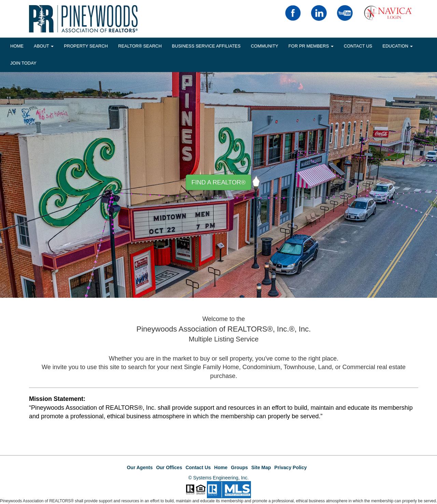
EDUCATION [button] (398, 46)
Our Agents (140, 467)
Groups (239, 467)
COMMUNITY (265, 46)
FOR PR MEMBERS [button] (311, 46)
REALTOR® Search (140, 46)
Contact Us (358, 46)
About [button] (44, 46)
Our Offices (169, 467)
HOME (17, 46)
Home (221, 467)
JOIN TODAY (23, 63)
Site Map (261, 467)
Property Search (86, 46)
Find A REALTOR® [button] (219, 182)
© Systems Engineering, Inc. (219, 478)
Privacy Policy (291, 467)
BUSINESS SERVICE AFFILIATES (206, 46)
